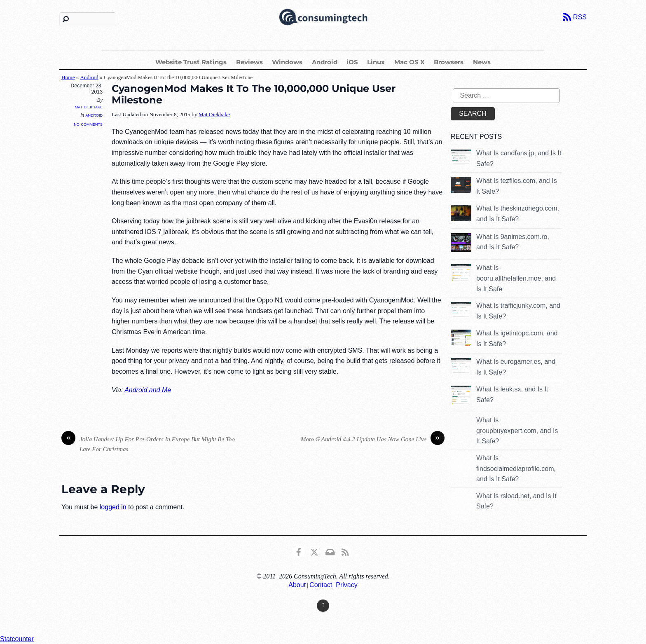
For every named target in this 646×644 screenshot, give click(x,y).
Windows (287, 62)
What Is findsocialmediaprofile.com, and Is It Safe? (516, 468)
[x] (314, 551)
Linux (376, 62)
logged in (113, 507)
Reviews (249, 62)
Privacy (346, 585)
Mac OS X (410, 62)
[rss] (345, 551)
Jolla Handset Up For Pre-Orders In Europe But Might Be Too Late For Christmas (148, 444)
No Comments (88, 124)
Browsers (449, 62)
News (482, 62)
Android (325, 62)
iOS (352, 62)
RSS (580, 17)
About (297, 585)
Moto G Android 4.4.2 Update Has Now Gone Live (373, 439)
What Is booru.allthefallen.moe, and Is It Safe (516, 278)
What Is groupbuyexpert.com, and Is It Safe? (517, 431)
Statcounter (17, 639)
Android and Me (148, 390)
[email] (330, 551)
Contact (321, 585)
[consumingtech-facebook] (299, 551)
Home (68, 77)
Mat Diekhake (89, 107)
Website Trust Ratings (191, 62)
